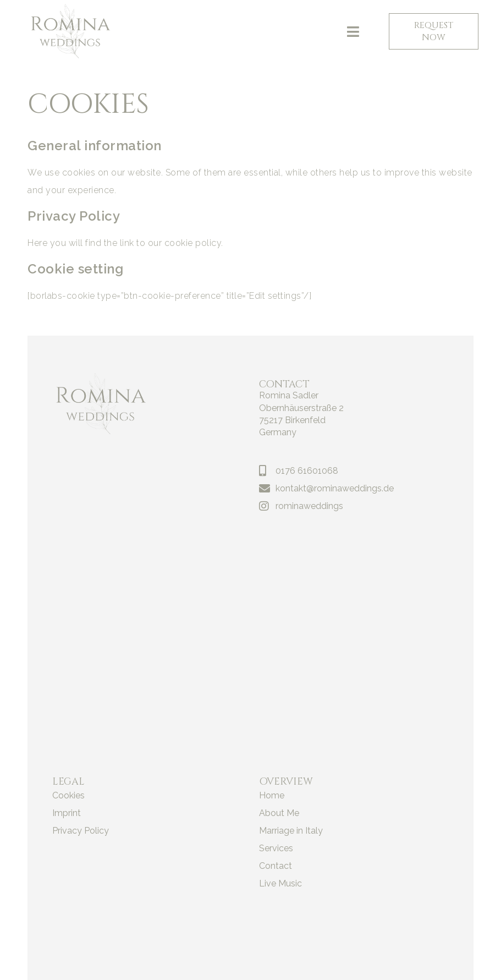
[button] (353, 31)
